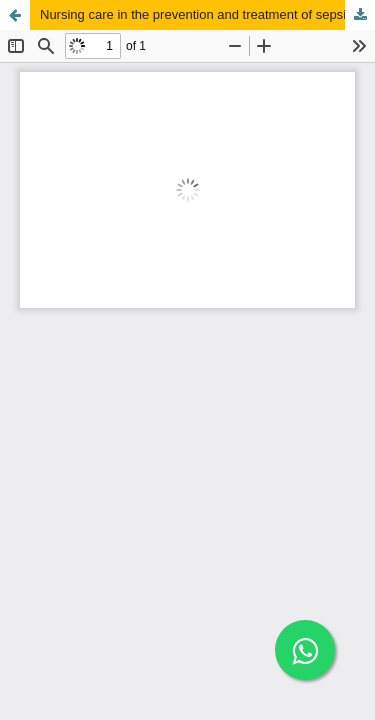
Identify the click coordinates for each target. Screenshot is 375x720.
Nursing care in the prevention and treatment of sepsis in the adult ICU (207, 14)
